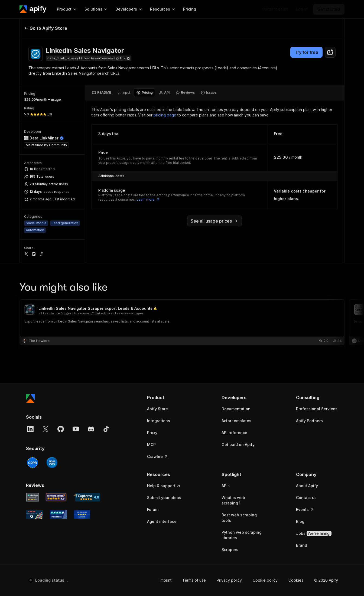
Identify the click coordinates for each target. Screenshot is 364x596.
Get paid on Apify (238, 444)
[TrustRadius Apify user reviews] (58, 514)
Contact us (306, 498)
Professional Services (317, 409)
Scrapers (230, 550)
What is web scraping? (233, 500)
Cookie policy (265, 580)
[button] (168, 398)
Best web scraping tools (239, 518)
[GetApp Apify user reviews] (32, 497)
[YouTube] (76, 429)
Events (305, 509)
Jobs (314, 533)
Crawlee (158, 456)
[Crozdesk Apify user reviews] (82, 514)
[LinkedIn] (30, 429)
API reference (234, 433)
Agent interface (162, 521)
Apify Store (157, 409)
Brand (302, 545)
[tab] (101, 93)
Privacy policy (229, 580)
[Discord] (91, 429)
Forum (153, 509)
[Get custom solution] (275, 9)
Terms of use (194, 580)
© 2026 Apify (326, 580)
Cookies (296, 580)
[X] (45, 429)
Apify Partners (309, 421)
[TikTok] (106, 429)
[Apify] (33, 9)
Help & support (164, 486)
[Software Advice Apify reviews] (56, 497)
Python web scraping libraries (242, 535)
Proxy (152, 433)
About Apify (307, 486)
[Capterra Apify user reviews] (87, 497)
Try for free (306, 52)
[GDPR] (32, 463)
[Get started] (329, 9)
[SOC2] (52, 463)
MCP (151, 444)
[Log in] (302, 9)
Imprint (166, 580)
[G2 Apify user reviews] (35, 514)
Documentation (236, 409)
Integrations (159, 421)
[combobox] (330, 52)
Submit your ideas (164, 498)
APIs (226, 486)
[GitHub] (61, 429)
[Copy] (89, 58)
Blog (300, 521)
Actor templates (236, 421)
